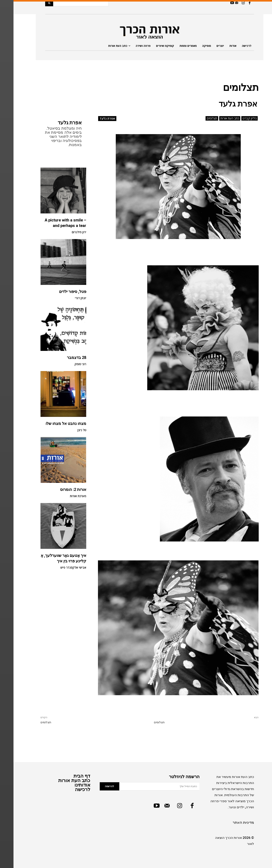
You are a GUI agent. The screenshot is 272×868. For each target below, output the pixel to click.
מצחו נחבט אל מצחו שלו (52, 424)
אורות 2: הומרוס (60, 490)
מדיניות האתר (230, 822)
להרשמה (96, 786)
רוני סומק (67, 364)
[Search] (36, 3)
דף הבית (68, 776)
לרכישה (69, 789)
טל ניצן (68, 430)
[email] (146, 786)
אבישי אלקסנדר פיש (60, 567)
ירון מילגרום (66, 232)
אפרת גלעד (56, 123)
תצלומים (198, 118)
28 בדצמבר (63, 358)
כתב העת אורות (216, 118)
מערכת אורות (65, 496)
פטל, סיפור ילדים (59, 292)
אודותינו (69, 785)
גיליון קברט (236, 118)
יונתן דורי (67, 298)
